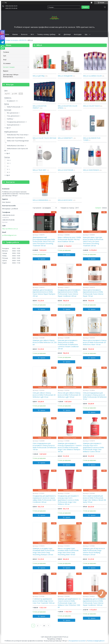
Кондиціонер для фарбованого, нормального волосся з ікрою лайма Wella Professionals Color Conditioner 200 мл (44, 499)
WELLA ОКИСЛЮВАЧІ (91, 170)
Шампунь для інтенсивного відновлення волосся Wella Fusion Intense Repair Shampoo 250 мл (44, 293)
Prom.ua (65, 637)
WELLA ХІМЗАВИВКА (40, 200)
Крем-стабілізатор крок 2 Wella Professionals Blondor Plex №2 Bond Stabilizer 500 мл (69, 239)
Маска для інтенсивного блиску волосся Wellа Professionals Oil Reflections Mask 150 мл (95, 342)
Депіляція (67, 34)
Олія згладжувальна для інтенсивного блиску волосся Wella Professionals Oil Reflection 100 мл (45, 447)
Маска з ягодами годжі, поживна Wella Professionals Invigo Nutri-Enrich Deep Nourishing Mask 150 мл (68, 552)
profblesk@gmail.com (9, 235)
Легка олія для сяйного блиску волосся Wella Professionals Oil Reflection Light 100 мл (69, 395)
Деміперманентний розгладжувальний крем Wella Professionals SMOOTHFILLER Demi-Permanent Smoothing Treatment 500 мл (44, 242)
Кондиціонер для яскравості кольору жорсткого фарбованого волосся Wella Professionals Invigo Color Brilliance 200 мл (68, 500)
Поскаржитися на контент (77, 641)
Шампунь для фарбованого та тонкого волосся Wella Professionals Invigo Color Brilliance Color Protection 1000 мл (69, 603)
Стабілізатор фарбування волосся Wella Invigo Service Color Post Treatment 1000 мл (44, 601)
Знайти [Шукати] (85, 7)
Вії (59, 34)
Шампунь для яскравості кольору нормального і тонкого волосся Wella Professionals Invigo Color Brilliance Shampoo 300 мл (70, 448)
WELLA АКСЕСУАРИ (65, 200)
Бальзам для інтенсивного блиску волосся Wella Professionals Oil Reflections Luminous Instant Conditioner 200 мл (68, 345)
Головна (6, 34)
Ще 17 (9, 128)
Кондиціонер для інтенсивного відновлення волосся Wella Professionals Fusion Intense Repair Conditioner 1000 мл (94, 602)
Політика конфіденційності (96, 641)
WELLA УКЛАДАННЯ (65, 76)
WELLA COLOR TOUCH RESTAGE (44, 138)
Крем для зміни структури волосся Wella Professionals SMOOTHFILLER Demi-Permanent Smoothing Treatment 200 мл (93, 242)
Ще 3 (8, 153)
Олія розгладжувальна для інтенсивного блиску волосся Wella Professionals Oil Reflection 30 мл (95, 396)
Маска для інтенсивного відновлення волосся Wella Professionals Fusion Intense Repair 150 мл (93, 293)
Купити (43, 259)
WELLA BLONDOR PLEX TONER (92, 139)
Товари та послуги (11, 40)
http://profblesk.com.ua (10, 229)
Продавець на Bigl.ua (55, 639)
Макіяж (15, 34)
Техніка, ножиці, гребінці (46, 34)
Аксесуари (78, 34)
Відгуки (6, 71)
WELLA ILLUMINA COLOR (92, 76)
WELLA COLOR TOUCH (91, 106)
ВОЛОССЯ (23, 40)
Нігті (32, 34)
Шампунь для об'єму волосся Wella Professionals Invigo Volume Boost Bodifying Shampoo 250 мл (94, 552)
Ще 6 (8, 175)
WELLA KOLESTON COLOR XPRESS (68, 107)
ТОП (5, 56)
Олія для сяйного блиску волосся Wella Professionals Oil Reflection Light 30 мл (44, 395)
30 (44, 626)
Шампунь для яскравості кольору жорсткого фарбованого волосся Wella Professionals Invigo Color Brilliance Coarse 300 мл (93, 448)
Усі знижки (7, 63)
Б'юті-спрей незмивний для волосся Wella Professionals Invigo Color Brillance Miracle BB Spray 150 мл (95, 499)
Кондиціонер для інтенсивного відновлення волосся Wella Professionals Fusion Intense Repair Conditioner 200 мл (69, 293)
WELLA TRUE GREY (40, 170)
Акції (5, 60)
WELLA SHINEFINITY (65, 138)
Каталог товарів (9, 67)
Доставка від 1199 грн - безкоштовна (11, 76)
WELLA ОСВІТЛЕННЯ (65, 170)
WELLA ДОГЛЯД (38, 76)
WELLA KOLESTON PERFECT (40, 107)
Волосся (24, 34)
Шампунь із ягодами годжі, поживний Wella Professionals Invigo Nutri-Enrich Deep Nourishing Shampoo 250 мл (44, 552)
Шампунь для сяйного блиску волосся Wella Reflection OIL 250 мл (45, 342)
